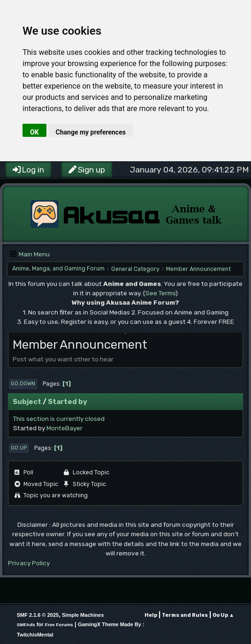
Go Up (19, 448)
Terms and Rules (185, 615)
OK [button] (34, 132)
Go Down (23, 384)
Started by (68, 402)
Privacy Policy (29, 563)
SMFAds (26, 625)
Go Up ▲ (223, 615)
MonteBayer (65, 428)
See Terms (160, 293)
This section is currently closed (59, 419)
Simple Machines (83, 615)
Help (151, 615)
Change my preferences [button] (91, 132)
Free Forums (59, 625)
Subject (27, 402)
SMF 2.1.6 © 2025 (38, 615)
